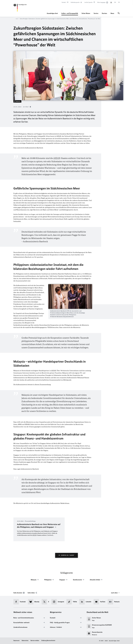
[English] (115, 2)
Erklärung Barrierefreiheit (48, 641)
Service (96, 13)
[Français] (119, 2)
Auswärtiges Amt (52, 13)
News (112, 13)
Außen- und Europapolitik (70, 13)
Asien (17, 19)
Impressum (16, 641)
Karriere (104, 13)
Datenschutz (25, 641)
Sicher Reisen (86, 13)
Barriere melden (35, 641)
